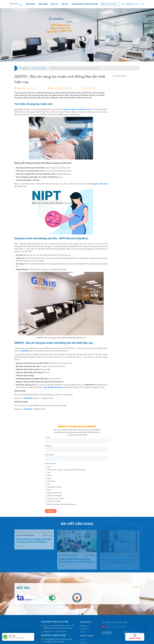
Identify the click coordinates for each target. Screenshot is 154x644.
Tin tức (65, 4)
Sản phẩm (43, 4)
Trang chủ (23, 68)
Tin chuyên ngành (39, 68)
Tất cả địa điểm (110, 4)
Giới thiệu (30, 4)
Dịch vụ (54, 4)
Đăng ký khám (135, 638)
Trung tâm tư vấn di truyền (85, 4)
